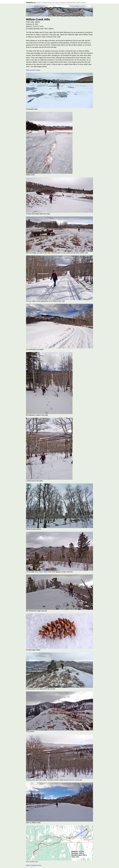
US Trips (56, 3)
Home (39, 3)
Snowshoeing (71, 3)
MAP (79, 3)
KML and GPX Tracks (33, 70)
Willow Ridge (43, 572)
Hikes (28, 865)
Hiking (62, 3)
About (84, 3)
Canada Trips (47, 3)
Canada (34, 865)
